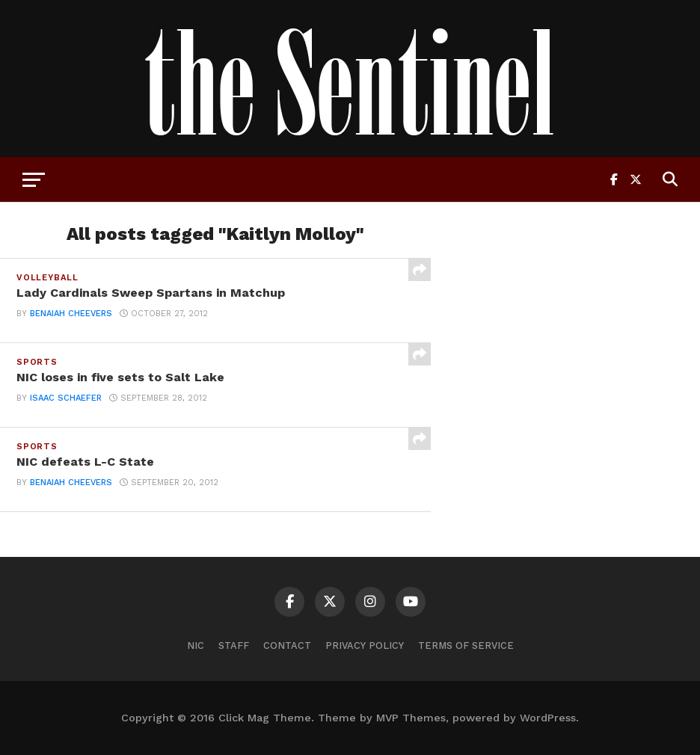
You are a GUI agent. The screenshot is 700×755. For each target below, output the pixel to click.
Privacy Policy (365, 645)
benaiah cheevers (71, 314)
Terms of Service (466, 645)
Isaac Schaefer (66, 398)
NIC (196, 645)
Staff (234, 645)
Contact (287, 645)
